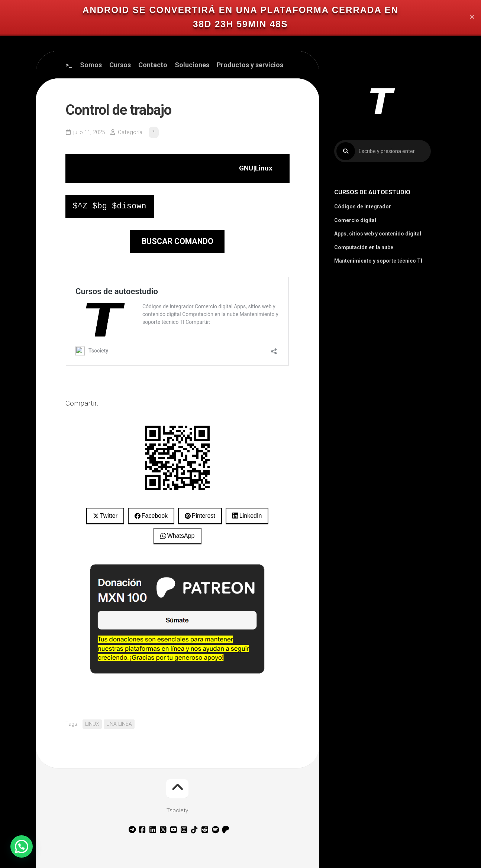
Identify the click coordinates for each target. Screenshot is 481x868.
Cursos (120, 65)
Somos (91, 65)
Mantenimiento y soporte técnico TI (378, 261)
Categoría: (131, 132)
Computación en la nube (364, 247)
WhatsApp (181, 536)
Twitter (109, 516)
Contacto (153, 65)
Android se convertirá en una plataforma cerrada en (240, 10)
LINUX (92, 724)
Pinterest (204, 516)
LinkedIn (251, 516)
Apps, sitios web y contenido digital (378, 234)
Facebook (155, 516)
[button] (22, 846)
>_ (69, 65)
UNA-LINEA (119, 724)
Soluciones (192, 65)
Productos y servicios (250, 65)
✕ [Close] (472, 17)
